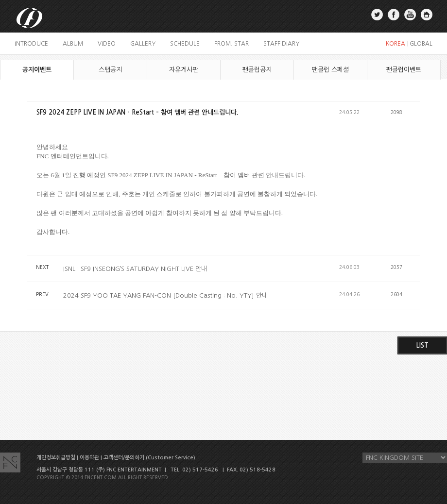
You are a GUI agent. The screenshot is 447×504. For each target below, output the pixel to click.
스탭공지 (110, 70)
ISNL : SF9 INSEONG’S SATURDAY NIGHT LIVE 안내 (135, 269)
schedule (185, 44)
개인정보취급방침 (56, 458)
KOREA (395, 44)
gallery (143, 44)
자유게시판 (184, 70)
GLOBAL (421, 44)
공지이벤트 (37, 70)
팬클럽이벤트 (404, 70)
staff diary (281, 44)
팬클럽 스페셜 (330, 70)
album (73, 44)
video (107, 44)
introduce (31, 44)
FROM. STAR (232, 44)
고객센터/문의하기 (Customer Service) (149, 458)
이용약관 (89, 458)
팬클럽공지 (257, 70)
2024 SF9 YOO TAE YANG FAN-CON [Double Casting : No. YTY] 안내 (165, 295)
